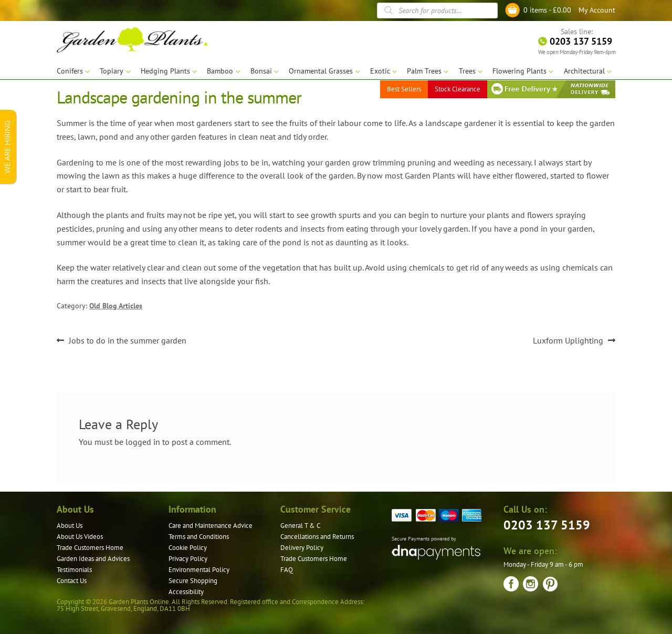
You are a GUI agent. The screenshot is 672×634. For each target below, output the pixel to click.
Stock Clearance (458, 89)
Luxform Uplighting (568, 341)
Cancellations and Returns (317, 537)
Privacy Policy (188, 559)
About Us (70, 526)
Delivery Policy (302, 548)
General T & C (300, 526)
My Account (597, 10)
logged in (143, 442)
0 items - (547, 10)
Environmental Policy (199, 570)
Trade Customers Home (90, 548)
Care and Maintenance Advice (211, 526)
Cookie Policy (188, 548)
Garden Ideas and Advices (93, 559)
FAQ (287, 570)
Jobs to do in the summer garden (127, 341)
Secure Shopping (193, 581)
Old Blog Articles (116, 306)
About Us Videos (80, 537)
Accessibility (186, 592)
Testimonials (74, 570)
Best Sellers (404, 89)
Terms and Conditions (199, 537)
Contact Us (72, 581)
